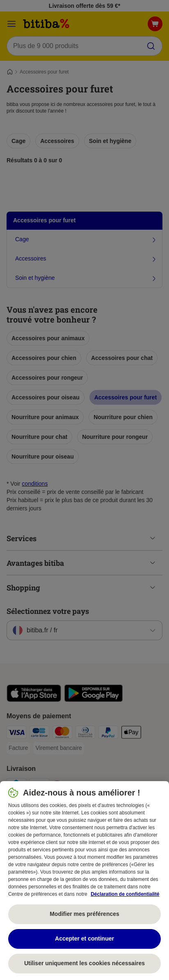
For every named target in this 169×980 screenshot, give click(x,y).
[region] (84, 881)
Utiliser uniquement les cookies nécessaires (84, 963)
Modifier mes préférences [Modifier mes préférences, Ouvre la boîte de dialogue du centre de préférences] (84, 914)
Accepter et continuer (84, 938)
